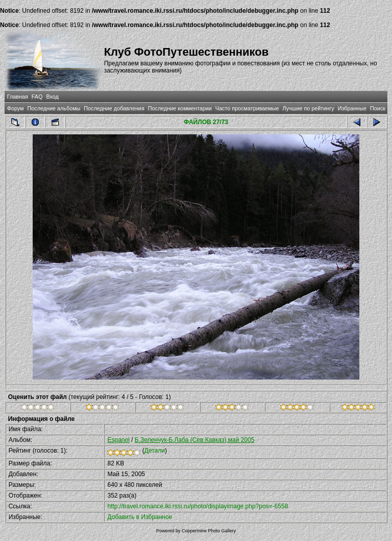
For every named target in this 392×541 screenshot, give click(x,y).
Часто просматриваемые (247, 108)
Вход (52, 97)
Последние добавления (114, 108)
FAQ (37, 97)
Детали (155, 451)
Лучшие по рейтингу (309, 108)
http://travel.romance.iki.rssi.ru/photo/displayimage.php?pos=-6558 (198, 506)
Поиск (378, 108)
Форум (16, 108)
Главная (18, 97)
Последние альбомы (54, 108)
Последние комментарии (180, 108)
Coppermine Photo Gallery (209, 531)
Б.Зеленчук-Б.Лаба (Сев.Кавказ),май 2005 (195, 440)
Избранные (352, 108)
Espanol (118, 440)
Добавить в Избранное (140, 517)
